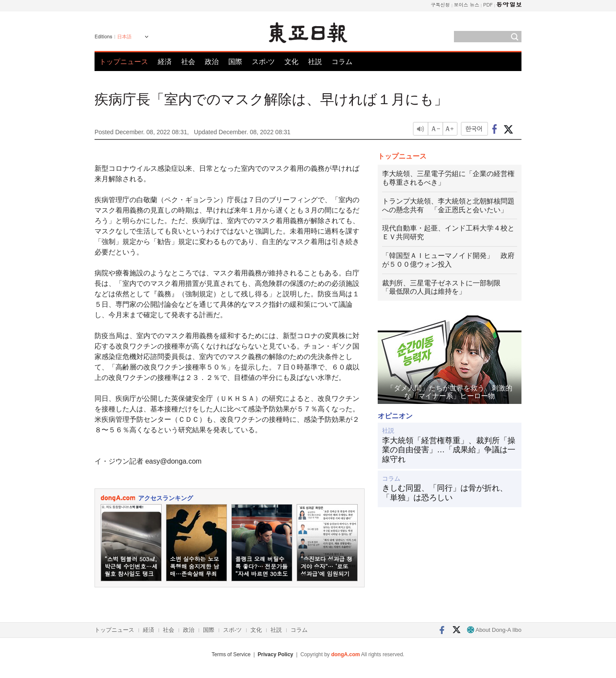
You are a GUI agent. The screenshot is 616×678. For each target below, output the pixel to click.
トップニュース (124, 62)
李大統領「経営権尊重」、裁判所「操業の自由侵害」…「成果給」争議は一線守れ (449, 450)
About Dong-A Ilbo (494, 630)
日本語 (124, 37)
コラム (342, 62)
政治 (212, 62)
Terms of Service (231, 654)
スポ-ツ (263, 62)
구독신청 (440, 5)
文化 (291, 62)
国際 (235, 62)
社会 (188, 62)
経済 (165, 62)
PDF (488, 5)
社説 (315, 62)
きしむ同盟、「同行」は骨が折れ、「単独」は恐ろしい (445, 493)
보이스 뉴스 (467, 5)
